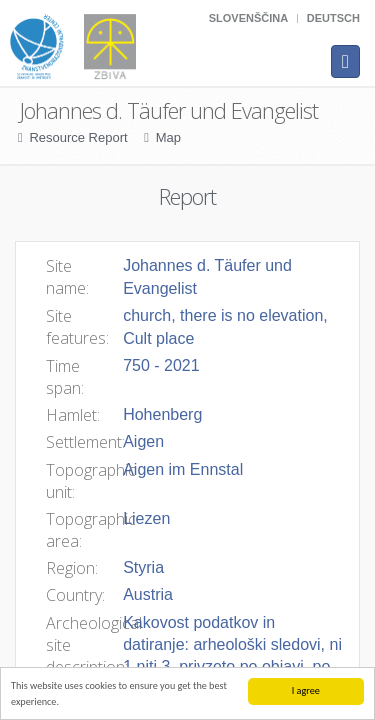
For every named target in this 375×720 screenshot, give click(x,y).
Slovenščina (248, 18)
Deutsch (333, 18)
